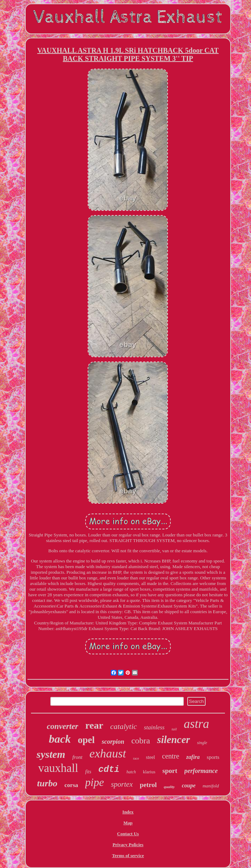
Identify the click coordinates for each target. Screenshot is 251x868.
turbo (47, 783)
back (60, 739)
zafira (193, 757)
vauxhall (58, 768)
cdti (109, 770)
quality (169, 787)
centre (171, 756)
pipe (95, 782)
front (77, 757)
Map (128, 823)
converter (62, 726)
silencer (173, 740)
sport (170, 771)
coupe (189, 785)
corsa (71, 785)
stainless (154, 727)
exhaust (108, 753)
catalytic (124, 726)
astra (196, 724)
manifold (211, 786)
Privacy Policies (128, 845)
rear (94, 725)
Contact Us (128, 834)
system (51, 754)
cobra (141, 741)
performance (201, 771)
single (202, 743)
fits (88, 772)
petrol (148, 785)
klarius (149, 772)
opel (86, 740)
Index (128, 812)
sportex (122, 784)
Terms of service (128, 856)
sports (213, 757)
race (136, 758)
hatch (131, 772)
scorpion (113, 742)
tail (174, 729)
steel (151, 757)
